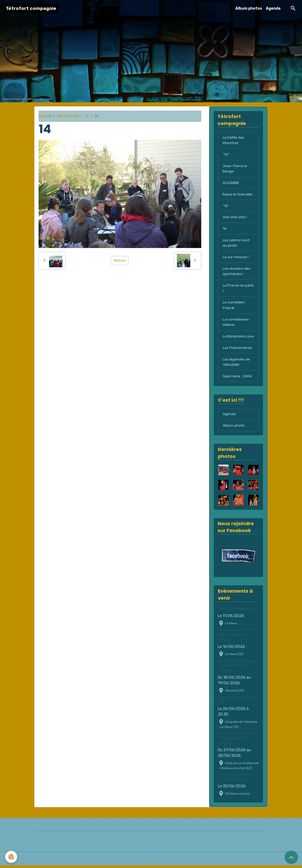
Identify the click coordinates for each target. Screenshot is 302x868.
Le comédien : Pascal (234, 307)
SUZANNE (231, 183)
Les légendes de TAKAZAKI (236, 364)
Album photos (249, 8)
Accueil (45, 116)
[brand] (31, 8)
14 (87, 116)
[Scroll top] (291, 857)
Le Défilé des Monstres (233, 140)
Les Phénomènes (237, 350)
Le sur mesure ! (236, 258)
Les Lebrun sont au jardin (236, 244)
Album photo (68, 116)
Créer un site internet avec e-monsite (151, 840)
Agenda (273, 8)
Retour (120, 260)
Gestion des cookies (151, 861)
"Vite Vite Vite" (232, 781)
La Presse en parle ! (238, 290)
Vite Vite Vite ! (235, 218)
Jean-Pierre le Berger (235, 169)
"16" (226, 155)
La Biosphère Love (238, 338)
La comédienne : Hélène (237, 324)
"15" (226, 206)
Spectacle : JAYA (237, 378)
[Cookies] (11, 857)
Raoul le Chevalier (238, 195)
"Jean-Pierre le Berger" (232, 639)
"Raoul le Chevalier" (236, 611)
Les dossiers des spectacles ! (237, 272)
